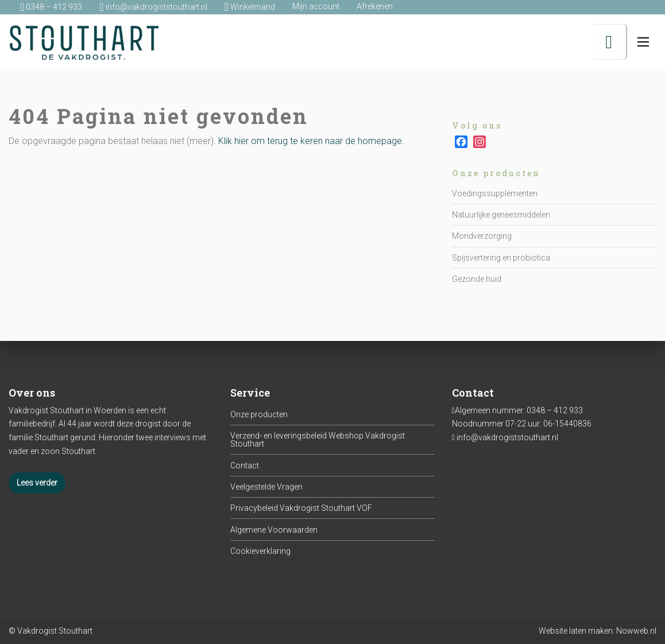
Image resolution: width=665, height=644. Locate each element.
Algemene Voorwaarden (274, 530)
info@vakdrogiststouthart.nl (507, 437)
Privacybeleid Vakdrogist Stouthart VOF (301, 508)
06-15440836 (567, 424)
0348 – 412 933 (555, 410)
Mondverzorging (482, 236)
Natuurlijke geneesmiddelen (501, 215)
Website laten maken (576, 631)
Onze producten (259, 414)
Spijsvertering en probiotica (501, 258)
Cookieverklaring (260, 551)
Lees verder (37, 483)
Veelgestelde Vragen (266, 487)
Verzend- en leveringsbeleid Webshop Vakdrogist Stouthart (318, 440)
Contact (245, 465)
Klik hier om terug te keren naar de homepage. (311, 141)
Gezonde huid (477, 279)
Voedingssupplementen (495, 193)
